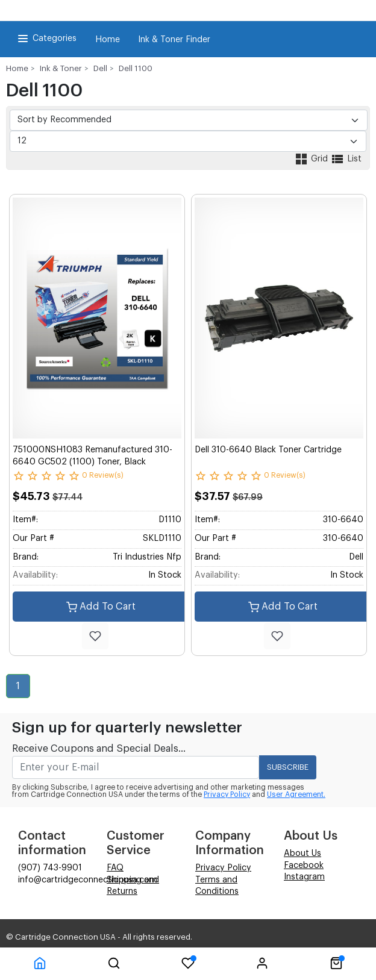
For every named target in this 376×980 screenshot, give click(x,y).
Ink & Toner (61, 68)
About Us (302, 854)
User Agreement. (296, 794)
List (346, 159)
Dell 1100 (136, 68)
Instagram (304, 877)
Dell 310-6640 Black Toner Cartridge (268, 450)
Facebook (304, 866)
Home (108, 40)
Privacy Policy (227, 794)
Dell (100, 68)
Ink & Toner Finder (174, 40)
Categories (46, 39)
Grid (312, 159)
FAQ (115, 868)
